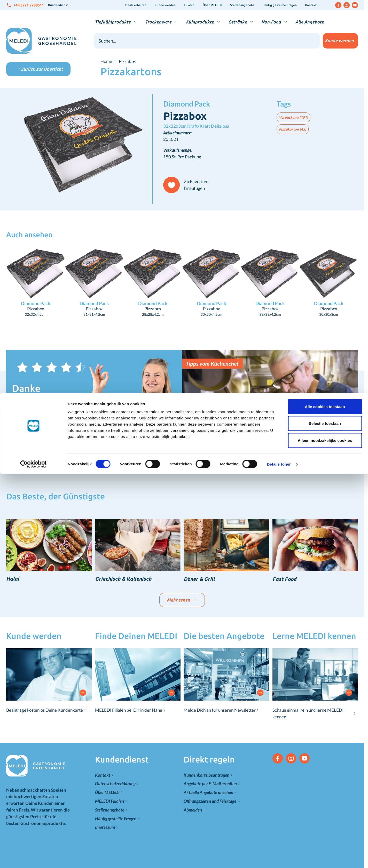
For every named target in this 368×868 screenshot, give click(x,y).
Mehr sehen (182, 600)
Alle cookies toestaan (325, 14)
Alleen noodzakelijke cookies (325, 47)
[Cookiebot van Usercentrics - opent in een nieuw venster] (33, 71)
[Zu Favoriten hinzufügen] (188, 185)
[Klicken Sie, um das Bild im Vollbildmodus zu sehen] (79, 146)
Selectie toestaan (325, 31)
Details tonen (279, 71)
